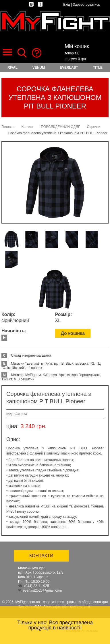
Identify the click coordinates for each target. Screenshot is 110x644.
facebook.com (40, 4)
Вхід (67, 5)
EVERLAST (69, 68)
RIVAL (12, 68)
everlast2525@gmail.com (43, 590)
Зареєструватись (86, 5)
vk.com (31, 4)
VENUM (39, 68)
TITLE (98, 68)
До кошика (73, 333)
